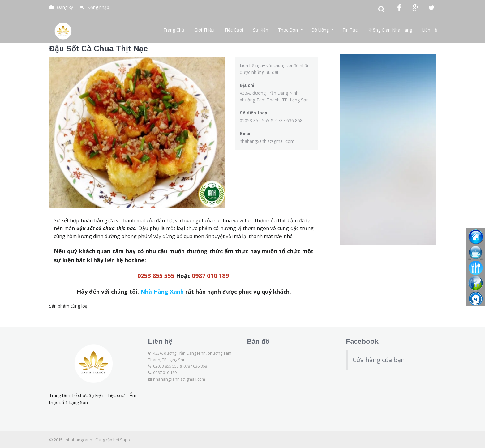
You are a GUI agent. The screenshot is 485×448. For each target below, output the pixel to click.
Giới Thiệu (204, 30)
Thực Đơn (288, 30)
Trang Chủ (174, 30)
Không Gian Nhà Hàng (390, 30)
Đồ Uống (320, 30)
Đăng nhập (95, 7)
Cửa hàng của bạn (379, 360)
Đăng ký (61, 7)
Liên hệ (160, 341)
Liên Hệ (429, 30)
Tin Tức (350, 30)
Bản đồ (258, 341)
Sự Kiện (261, 30)
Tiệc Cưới (234, 30)
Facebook (362, 341)
